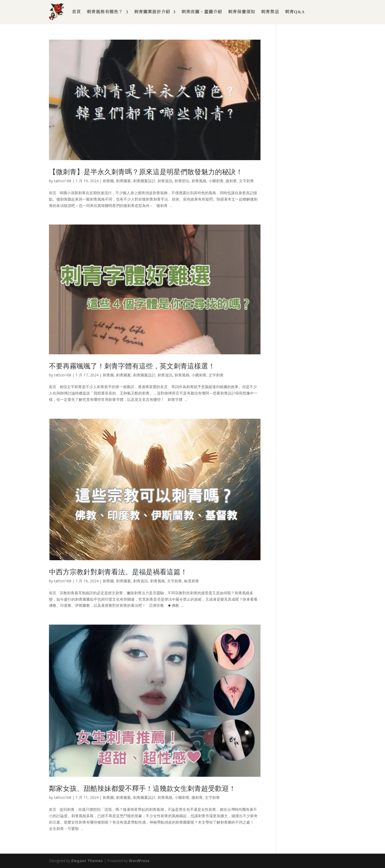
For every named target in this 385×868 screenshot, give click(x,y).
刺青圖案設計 (144, 181)
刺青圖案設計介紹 (152, 12)
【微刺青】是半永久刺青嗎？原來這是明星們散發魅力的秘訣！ (146, 172)
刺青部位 (182, 181)
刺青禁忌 (270, 12)
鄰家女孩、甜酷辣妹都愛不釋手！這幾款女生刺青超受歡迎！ (142, 788)
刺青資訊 (165, 181)
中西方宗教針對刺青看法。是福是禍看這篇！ (118, 572)
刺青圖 (108, 181)
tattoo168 (63, 181)
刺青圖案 (123, 181)
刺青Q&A (295, 12)
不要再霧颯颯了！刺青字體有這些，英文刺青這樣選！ (132, 366)
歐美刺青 (192, 581)
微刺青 (231, 181)
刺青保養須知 (242, 12)
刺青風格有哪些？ (105, 12)
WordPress (139, 861)
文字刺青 (246, 181)
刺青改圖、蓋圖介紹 (202, 12)
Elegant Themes (87, 861)
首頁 (76, 12)
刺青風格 (199, 181)
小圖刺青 (216, 181)
